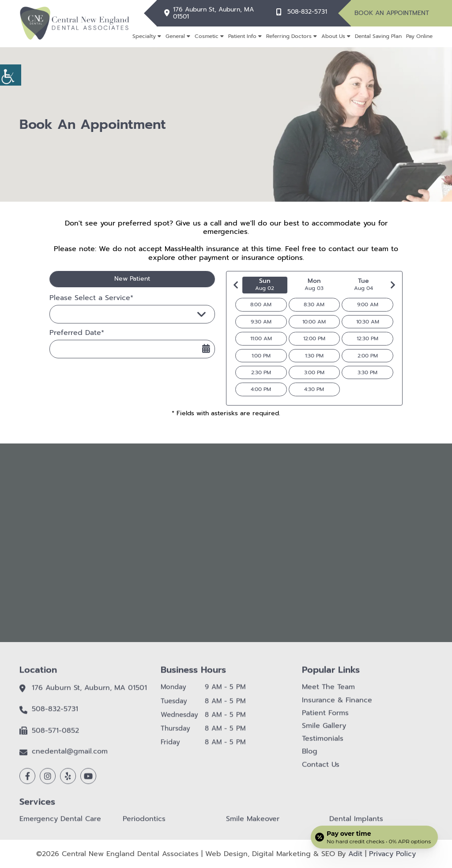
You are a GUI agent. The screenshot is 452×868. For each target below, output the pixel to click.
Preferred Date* (77, 333)
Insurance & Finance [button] (337, 706)
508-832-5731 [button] (307, 12)
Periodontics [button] (144, 825)
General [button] (175, 36)
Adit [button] (355, 854)
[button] (11, 75)
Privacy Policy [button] (392, 854)
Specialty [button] (144, 36)
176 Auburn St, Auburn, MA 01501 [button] (213, 14)
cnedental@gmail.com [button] (70, 757)
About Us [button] (333, 36)
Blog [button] (310, 757)
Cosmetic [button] (207, 36)
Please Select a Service (99, 314)
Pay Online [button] (419, 36)
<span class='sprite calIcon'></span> (206, 349)
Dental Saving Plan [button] (378, 36)
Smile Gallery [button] (324, 731)
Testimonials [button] (323, 744)
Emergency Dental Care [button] (60, 825)
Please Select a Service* (91, 298)
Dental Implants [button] (356, 825)
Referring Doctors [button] (289, 36)
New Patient (132, 279)
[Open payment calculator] (374, 837)
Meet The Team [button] (328, 693)
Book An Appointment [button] (392, 13)
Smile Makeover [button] (253, 825)
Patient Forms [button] (325, 719)
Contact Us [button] (321, 770)
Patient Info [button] (242, 36)
